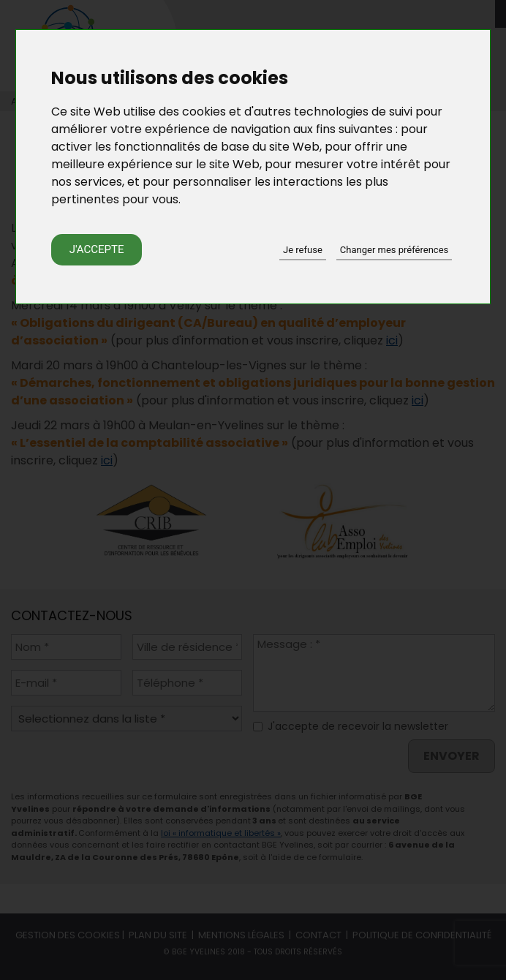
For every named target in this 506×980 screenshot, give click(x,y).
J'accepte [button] (97, 249)
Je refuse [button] (303, 250)
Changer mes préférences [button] (394, 250)
